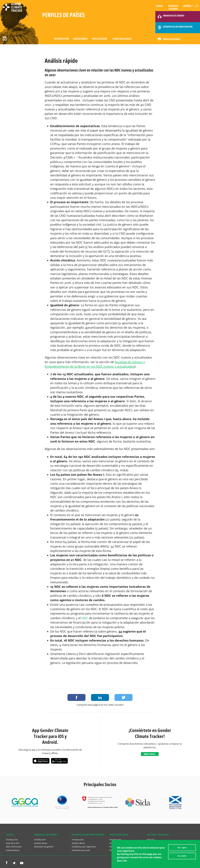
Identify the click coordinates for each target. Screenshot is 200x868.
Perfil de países (100, 39)
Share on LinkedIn (100, 697)
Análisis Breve (80, 39)
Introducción (62, 39)
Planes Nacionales (122, 39)
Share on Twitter (124, 697)
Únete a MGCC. (150, 754)
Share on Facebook (76, 697)
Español (187, 6)
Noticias (151, 840)
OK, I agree (182, 848)
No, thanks (182, 857)
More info (122, 861)
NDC (85, 618)
